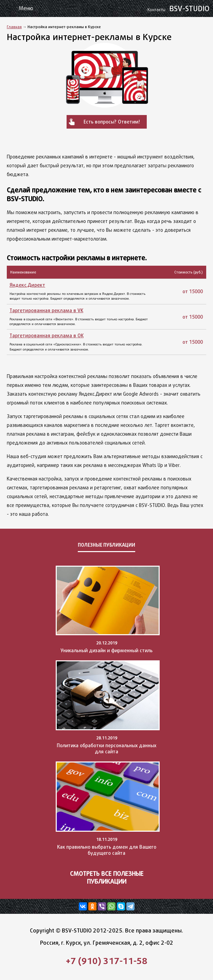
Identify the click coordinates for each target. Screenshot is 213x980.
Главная (14, 27)
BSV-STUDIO (179, 8)
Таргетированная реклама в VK (46, 310)
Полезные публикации (106, 545)
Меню (26, 8)
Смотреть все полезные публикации (107, 878)
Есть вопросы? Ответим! (112, 122)
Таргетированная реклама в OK (47, 335)
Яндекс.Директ (27, 285)
